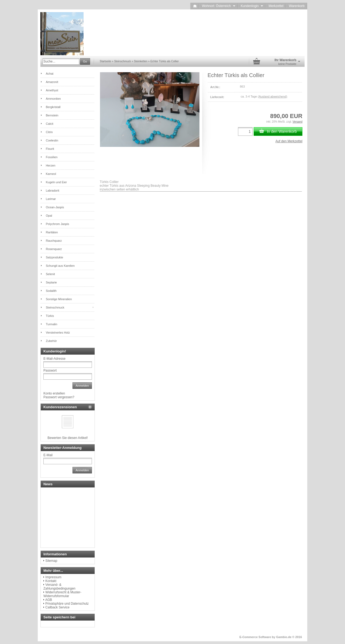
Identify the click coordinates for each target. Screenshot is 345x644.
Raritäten (52, 232)
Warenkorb (297, 6)
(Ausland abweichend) (272, 96)
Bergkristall (53, 107)
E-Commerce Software (255, 637)
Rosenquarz (54, 249)
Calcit (50, 124)
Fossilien (52, 157)
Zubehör (51, 341)
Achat (50, 74)
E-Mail (48, 455)
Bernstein (52, 115)
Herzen (51, 165)
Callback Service (57, 607)
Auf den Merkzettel (289, 141)
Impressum (53, 577)
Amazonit (52, 82)
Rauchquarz (54, 241)
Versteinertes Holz (58, 333)
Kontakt (51, 581)
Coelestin (52, 140)
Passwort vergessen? (59, 397)
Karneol (51, 174)
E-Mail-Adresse (54, 359)
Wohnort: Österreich (219, 6)
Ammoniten (53, 99)
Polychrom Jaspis (57, 224)
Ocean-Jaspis (55, 207)
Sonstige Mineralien (59, 299)
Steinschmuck (55, 307)
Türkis (50, 316)
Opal (49, 216)
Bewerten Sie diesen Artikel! (68, 438)
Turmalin (51, 324)
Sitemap (51, 561)
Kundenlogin (252, 6)
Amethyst (52, 90)
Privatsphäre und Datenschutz (67, 604)
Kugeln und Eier (56, 182)
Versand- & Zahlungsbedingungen (59, 587)
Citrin (49, 132)
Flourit (50, 149)
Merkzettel (276, 6)
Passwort (50, 371)
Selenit (50, 274)
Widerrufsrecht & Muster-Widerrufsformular (62, 594)
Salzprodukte (54, 257)
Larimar (51, 199)
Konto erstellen (54, 393)
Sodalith (51, 291)
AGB (49, 600)
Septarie (51, 282)
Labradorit (53, 191)
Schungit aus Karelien (60, 266)
